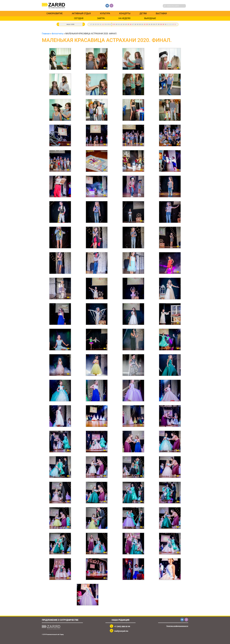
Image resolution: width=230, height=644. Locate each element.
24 (149, 24)
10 (117, 24)
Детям (143, 13)
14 (126, 24)
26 (154, 24)
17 (133, 24)
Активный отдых (81, 13)
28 (93, 24)
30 (98, 24)
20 (140, 24)
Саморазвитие (55, 13)
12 (121, 24)
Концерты (125, 13)
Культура (105, 13)
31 (100, 24)
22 (145, 24)
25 (152, 24)
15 (128, 24)
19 (138, 24)
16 (131, 24)
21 (142, 24)
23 (147, 24)
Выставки (161, 13)
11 (119, 24)
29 (96, 24)
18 (135, 24)
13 (124, 24)
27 (91, 24)
